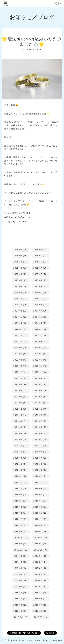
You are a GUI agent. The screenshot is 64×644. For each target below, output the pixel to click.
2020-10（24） (21, 452)
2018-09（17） (41, 525)
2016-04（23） (22, 617)
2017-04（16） (21, 580)
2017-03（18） (41, 580)
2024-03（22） (41, 323)
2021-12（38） (21, 409)
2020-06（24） (21, 464)
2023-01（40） (41, 366)
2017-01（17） (41, 587)
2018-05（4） (41, 538)
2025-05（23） (41, 280)
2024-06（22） (21, 317)
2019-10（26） (21, 489)
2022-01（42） (41, 403)
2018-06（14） (22, 538)
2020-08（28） (21, 458)
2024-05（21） (41, 317)
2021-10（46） (21, 415)
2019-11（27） (41, 482)
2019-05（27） (41, 501)
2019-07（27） (41, 495)
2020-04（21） (21, 470)
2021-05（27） (41, 427)
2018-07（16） (41, 531)
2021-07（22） (41, 421)
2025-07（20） (41, 274)
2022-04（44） (21, 397)
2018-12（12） (21, 519)
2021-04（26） (21, 433)
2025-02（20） (21, 293)
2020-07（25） (41, 458)
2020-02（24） (21, 476)
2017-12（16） (21, 556)
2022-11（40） (41, 372)
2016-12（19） (21, 593)
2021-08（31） (21, 421)
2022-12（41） (21, 372)
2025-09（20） (41, 268)
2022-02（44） (21, 403)
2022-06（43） (21, 390)
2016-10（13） (21, 599)
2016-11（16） (41, 593)
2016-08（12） (21, 605)
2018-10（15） (21, 525)
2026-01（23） (41, 256)
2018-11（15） (41, 519)
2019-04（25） (21, 507)
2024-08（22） (21, 311)
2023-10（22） (21, 341)
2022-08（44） (21, 384)
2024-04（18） (21, 323)
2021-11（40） (41, 409)
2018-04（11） (21, 544)
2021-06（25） (21, 427)
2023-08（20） (21, 348)
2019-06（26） (21, 501)
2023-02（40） (21, 366)
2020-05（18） (41, 464)
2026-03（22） (41, 249)
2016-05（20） (41, 611)
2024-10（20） (21, 305)
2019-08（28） (21, 495)
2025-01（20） (41, 293)
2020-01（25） (41, 476)
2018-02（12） (22, 550)
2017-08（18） (21, 568)
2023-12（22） (21, 335)
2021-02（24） (21, 439)
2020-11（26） (41, 446)
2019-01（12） (41, 513)
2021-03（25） (41, 433)
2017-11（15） (41, 556)
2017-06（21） (21, 574)
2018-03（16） (41, 544)
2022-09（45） (41, 378)
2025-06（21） (21, 280)
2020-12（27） (21, 446)
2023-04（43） (21, 360)
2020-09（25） (41, 452)
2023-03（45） (41, 360)
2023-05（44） (41, 354)
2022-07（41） (41, 384)
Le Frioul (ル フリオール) (24, 640)
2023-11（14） (41, 335)
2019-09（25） (41, 489)
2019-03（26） (41, 507)
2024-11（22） (41, 299)
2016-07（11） (41, 605)
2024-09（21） (41, 305)
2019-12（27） (21, 482)
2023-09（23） (41, 341)
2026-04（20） (21, 249)
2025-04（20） (21, 286)
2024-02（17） (21, 329)
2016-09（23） (41, 599)
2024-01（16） (41, 329)
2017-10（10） (21, 562)
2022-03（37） (41, 397)
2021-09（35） (41, 415)
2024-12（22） (21, 299)
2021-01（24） (41, 439)
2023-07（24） (41, 348)
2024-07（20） (41, 311)
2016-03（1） (41, 617)
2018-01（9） (41, 550)
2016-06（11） (21, 611)
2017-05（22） (41, 574)
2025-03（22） (41, 286)
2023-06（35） (21, 354)
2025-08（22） (21, 274)
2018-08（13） (21, 531)
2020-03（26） (41, 470)
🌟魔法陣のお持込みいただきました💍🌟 (32, 42)
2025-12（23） (21, 262)
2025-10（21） (21, 268)
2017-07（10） (41, 568)
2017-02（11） (21, 587)
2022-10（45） (21, 378)
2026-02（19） (21, 256)
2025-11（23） (41, 262)
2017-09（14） (41, 562)
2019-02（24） (21, 513)
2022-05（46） (41, 390)
